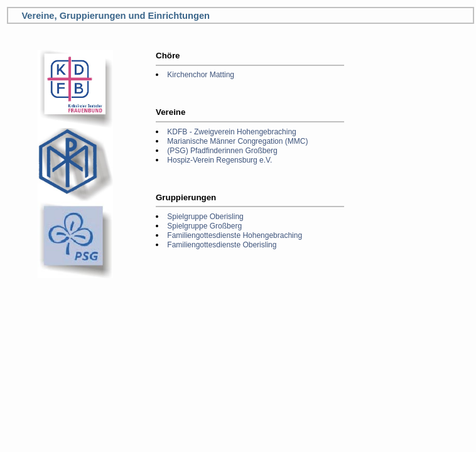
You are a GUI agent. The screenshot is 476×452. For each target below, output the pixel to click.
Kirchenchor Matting (201, 75)
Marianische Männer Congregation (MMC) (237, 141)
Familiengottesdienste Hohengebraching (235, 235)
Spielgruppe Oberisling (205, 217)
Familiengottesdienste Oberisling (222, 245)
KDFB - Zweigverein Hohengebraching (231, 132)
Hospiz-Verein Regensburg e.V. (219, 160)
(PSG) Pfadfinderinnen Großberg (222, 151)
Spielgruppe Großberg (204, 226)
